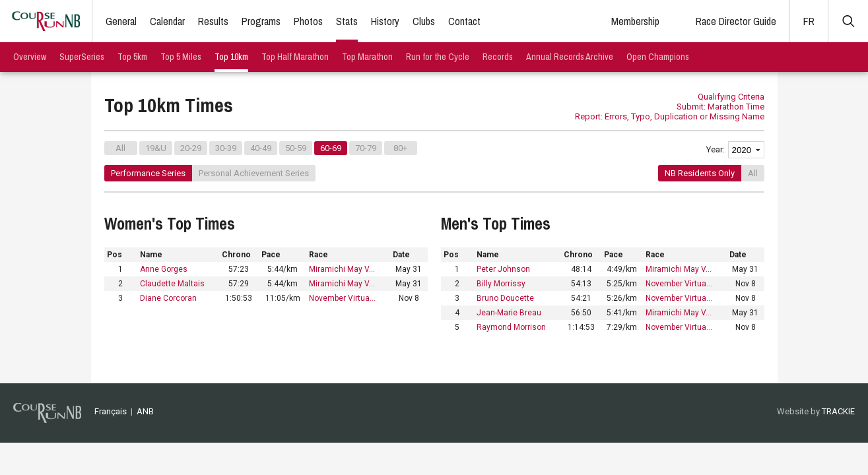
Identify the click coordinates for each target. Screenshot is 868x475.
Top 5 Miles (181, 57)
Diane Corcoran (168, 298)
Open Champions (658, 57)
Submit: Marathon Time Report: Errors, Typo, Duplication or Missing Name (670, 111)
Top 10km (231, 57)
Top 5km (132, 57)
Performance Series (148, 173)
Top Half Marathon (295, 57)
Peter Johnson (503, 269)
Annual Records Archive (570, 57)
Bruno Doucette (505, 298)
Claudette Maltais (172, 284)
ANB (145, 411)
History (385, 21)
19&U (156, 148)
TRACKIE (838, 411)
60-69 (331, 148)
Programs (261, 21)
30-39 (226, 148)
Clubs (424, 21)
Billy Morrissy (501, 284)
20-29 (191, 148)
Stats (347, 21)
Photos (308, 21)
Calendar (167, 21)
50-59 (296, 148)
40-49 (261, 148)
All (120, 148)
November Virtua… (342, 298)
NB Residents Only (700, 173)
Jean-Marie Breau (509, 313)
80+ (400, 148)
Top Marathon (367, 57)
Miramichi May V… (342, 269)
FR (809, 21)
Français (111, 411)
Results (213, 21)
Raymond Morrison (511, 327)
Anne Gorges (164, 269)
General (121, 21)
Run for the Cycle (438, 57)
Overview (30, 57)
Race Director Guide (736, 21)
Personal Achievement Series (254, 173)
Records (498, 57)
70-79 (366, 148)
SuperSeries (82, 57)
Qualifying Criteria (731, 97)
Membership (635, 21)
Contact (464, 21)
